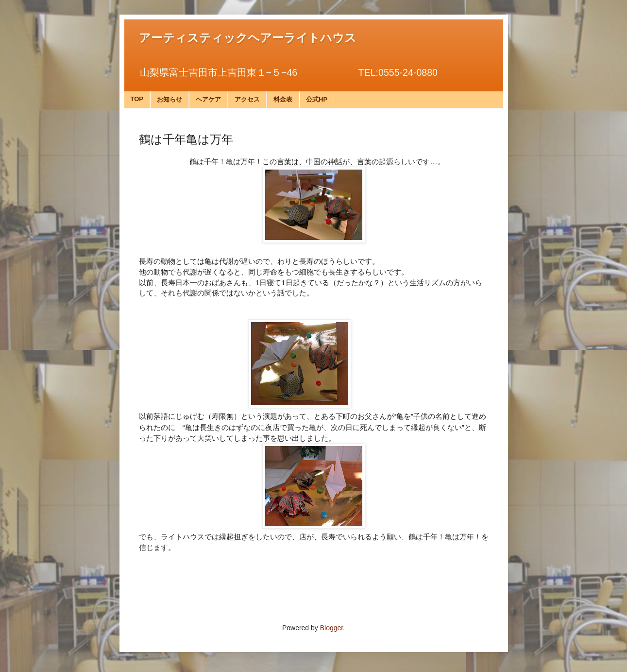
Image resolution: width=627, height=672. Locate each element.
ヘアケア (208, 99)
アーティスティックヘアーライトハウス (248, 38)
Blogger (331, 628)
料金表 (283, 99)
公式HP (317, 99)
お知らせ (169, 99)
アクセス (247, 99)
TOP (137, 99)
